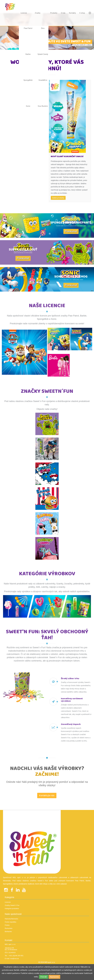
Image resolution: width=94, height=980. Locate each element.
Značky (38, 13)
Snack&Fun (43, 80)
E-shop (82, 13)
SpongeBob (28, 80)
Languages (90, 13)
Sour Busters (43, 106)
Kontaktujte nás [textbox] (47, 801)
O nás (63, 13)
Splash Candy (43, 54)
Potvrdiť (44, 977)
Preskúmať (71, 231)
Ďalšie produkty (58, 198)
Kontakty (72, 13)
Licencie (24, 13)
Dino (43, 28)
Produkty (54, 13)
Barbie (28, 54)
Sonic (28, 106)
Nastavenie (54, 977)
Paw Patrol (28, 28)
